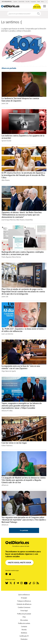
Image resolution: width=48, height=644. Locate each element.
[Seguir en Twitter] (11, 583)
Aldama (43, 2)
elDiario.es (5, 485)
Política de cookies (24, 623)
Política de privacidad (24, 614)
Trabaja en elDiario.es (24, 601)
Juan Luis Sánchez (7, 334)
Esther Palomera (7, 446)
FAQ (24, 617)
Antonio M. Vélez (7, 411)
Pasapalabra (33, 2)
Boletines (24, 633)
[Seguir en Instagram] (21, 583)
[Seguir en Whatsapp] (34, 583)
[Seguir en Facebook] (14, 583)
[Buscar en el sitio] (22, 14)
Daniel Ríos (29, 220)
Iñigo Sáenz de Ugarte (9, 371)
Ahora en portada (9, 68)
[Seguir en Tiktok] (30, 583)
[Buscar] (38, 14)
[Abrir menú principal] (45, 6)
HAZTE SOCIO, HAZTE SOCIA (19, 563)
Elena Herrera (16, 257)
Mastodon (24, 639)
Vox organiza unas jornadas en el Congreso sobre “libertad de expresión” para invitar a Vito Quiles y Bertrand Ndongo (24, 520)
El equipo (24, 598)
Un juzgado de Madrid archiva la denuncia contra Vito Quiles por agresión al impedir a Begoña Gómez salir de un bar (24, 480)
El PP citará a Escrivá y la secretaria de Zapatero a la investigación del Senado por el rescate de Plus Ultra (23, 175)
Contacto (24, 627)
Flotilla (39, 2)
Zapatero (15, 2)
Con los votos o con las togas (14, 443)
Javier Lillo (5, 103)
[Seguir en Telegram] (18, 583)
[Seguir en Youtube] (26, 583)
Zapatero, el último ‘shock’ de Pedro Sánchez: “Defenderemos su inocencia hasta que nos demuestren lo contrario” (22, 215)
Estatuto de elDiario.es (24, 604)
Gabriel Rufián (21, 2)
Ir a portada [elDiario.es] (24, 530)
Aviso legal (24, 611)
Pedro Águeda (6, 257)
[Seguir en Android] (6, 574)
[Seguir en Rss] (38, 583)
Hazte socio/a (37, 7)
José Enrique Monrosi (9, 220)
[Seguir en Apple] (10, 574)
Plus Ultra (28, 2)
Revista (24, 630)
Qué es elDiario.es (24, 595)
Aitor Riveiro (6, 180)
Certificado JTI (24, 636)
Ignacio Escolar (6, 141)
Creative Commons (24, 607)
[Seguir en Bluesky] (7, 583)
